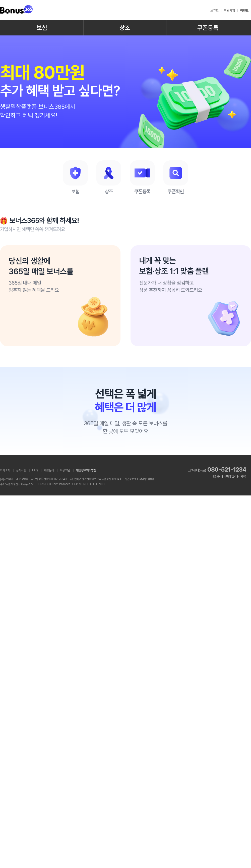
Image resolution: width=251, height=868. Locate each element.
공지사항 (21, 470)
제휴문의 (49, 470)
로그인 (214, 10)
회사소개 (5, 470)
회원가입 (229, 10)
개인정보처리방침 (86, 470)
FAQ (35, 470)
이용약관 (65, 470)
